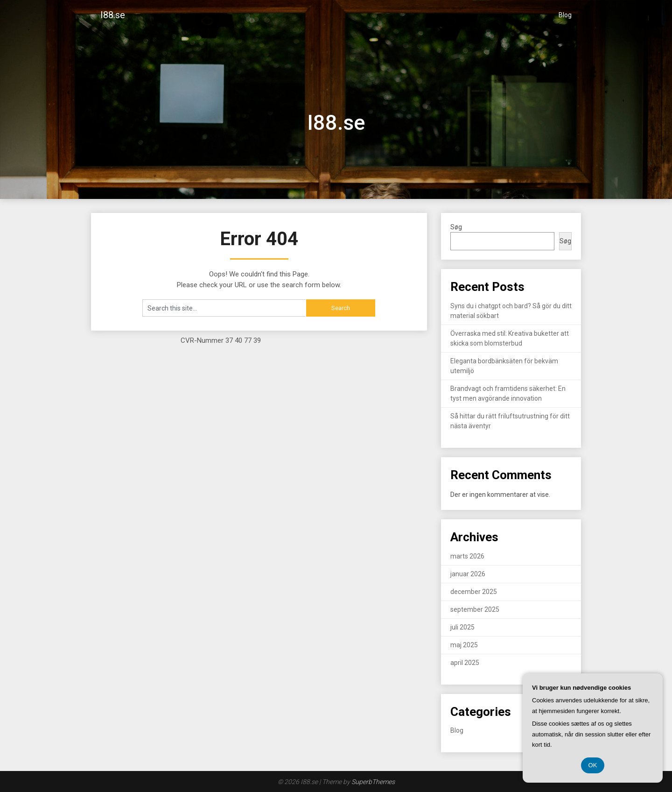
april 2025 (465, 663)
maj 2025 (464, 645)
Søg (456, 227)
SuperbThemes (373, 782)
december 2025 (474, 592)
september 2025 (475, 609)
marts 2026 (467, 556)
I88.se (113, 15)
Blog (565, 15)
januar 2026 (468, 574)
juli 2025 (462, 627)
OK (593, 765)
